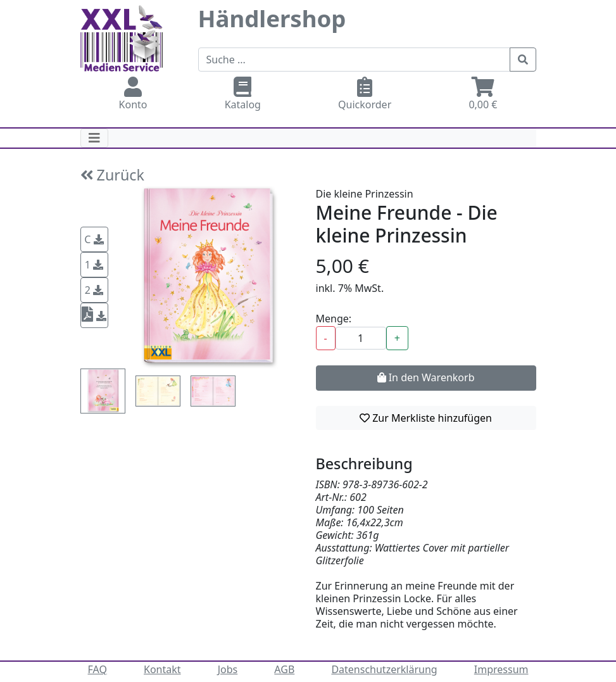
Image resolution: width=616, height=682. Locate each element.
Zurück (112, 175)
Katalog (243, 94)
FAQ (97, 669)
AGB (284, 669)
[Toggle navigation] (94, 138)
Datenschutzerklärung (384, 669)
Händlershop (272, 18)
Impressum (501, 669)
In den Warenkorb (426, 377)
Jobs (228, 669)
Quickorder (365, 94)
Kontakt (162, 669)
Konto (133, 94)
